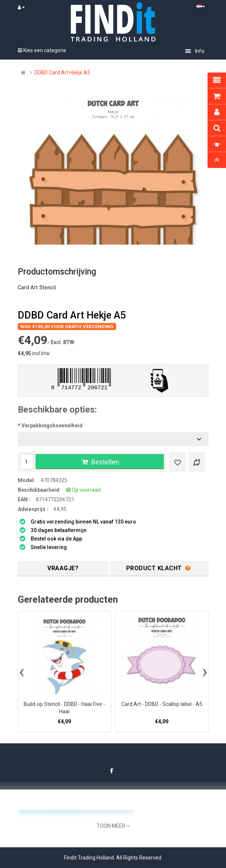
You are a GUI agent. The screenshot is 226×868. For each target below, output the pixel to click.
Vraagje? (63, 568)
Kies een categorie (42, 50)
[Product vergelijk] (197, 462)
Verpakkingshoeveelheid (52, 425)
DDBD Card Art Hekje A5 (62, 73)
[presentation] (22, 672)
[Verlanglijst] (178, 462)
